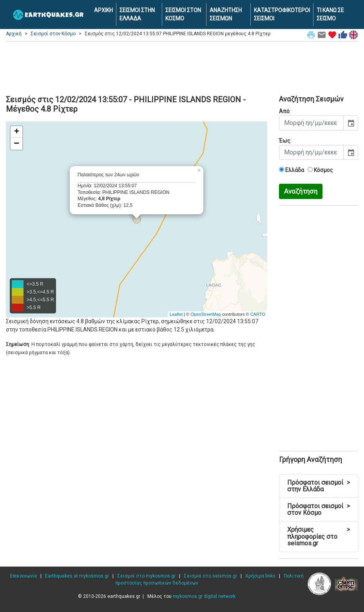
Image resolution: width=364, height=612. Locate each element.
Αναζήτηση (301, 191)
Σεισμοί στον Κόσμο (53, 34)
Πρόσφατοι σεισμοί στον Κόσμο (319, 510)
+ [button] (17, 132)
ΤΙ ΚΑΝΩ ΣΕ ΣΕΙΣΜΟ (330, 14)
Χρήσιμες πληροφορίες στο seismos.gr (319, 536)
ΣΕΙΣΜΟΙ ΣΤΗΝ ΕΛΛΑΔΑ (137, 14)
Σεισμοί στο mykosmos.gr (146, 576)
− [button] (16, 144)
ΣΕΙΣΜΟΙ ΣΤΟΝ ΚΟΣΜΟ (183, 14)
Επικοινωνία (24, 576)
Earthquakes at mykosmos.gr (77, 576)
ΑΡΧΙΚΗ (103, 10)
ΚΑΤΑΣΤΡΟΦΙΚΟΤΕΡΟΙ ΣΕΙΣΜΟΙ (282, 14)
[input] (311, 123)
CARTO (258, 314)
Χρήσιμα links (260, 576)
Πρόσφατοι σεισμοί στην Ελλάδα (319, 486)
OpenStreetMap (206, 314)
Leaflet (176, 314)
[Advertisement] (182, 67)
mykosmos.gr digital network (204, 596)
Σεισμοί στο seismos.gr (210, 576)
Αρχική (14, 34)
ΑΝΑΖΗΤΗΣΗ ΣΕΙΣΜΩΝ (226, 14)
